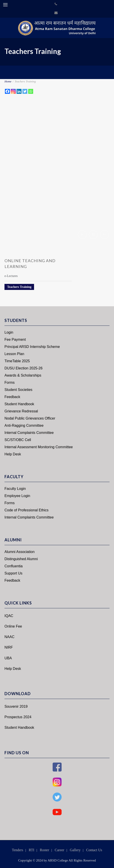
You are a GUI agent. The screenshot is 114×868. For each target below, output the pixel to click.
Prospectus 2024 (18, 717)
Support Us (13, 573)
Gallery (75, 850)
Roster (45, 850)
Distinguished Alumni (21, 559)
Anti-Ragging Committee (24, 425)
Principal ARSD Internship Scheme (32, 347)
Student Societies (18, 390)
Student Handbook (19, 404)
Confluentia (14, 566)
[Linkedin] (19, 91)
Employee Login (17, 496)
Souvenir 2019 (16, 706)
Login (9, 332)
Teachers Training (19, 287)
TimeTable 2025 (17, 361)
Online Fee (13, 626)
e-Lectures (11, 276)
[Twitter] (25, 91)
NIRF (9, 647)
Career (59, 850)
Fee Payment (15, 340)
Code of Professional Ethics (27, 510)
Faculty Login (15, 489)
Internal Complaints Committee (29, 433)
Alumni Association (19, 552)
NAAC (9, 637)
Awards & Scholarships (23, 375)
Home (8, 81)
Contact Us (94, 850)
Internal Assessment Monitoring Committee (39, 447)
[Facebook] (7, 91)
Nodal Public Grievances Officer (30, 418)
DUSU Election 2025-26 (24, 368)
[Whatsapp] (31, 91)
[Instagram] (13, 91)
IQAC (9, 616)
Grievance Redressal (21, 411)
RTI (31, 850)
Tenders (17, 850)
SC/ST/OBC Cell (18, 440)
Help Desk (13, 454)
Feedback (12, 397)
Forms (10, 383)
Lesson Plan (14, 354)
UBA (8, 658)
